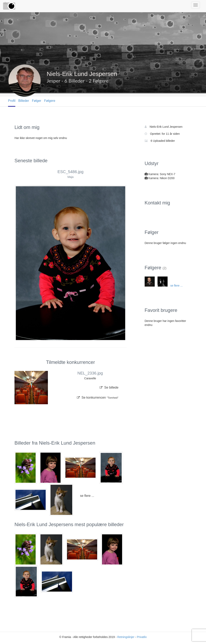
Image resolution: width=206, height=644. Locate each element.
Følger (37, 101)
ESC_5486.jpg (71, 172)
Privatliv (142, 637)
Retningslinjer (126, 637)
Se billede (109, 387)
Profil (12, 101)
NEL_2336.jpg (90, 373)
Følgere (50, 101)
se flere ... (87, 496)
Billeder (24, 101)
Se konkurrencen (98, 398)
